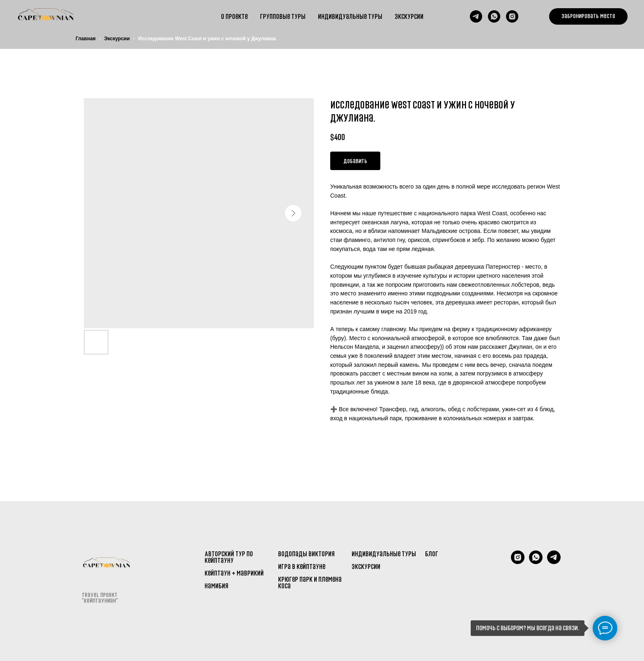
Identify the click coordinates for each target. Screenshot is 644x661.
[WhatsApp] (536, 562)
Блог (432, 554)
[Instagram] (518, 562)
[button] (588, 16)
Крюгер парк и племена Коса (310, 583)
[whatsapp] (494, 16)
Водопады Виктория (306, 554)
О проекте (234, 16)
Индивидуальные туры (350, 16)
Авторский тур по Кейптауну (229, 557)
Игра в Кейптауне (302, 567)
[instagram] (512, 16)
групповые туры (283, 16)
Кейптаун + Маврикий (234, 573)
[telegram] (476, 16)
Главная (86, 39)
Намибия (216, 586)
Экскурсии (409, 16)
